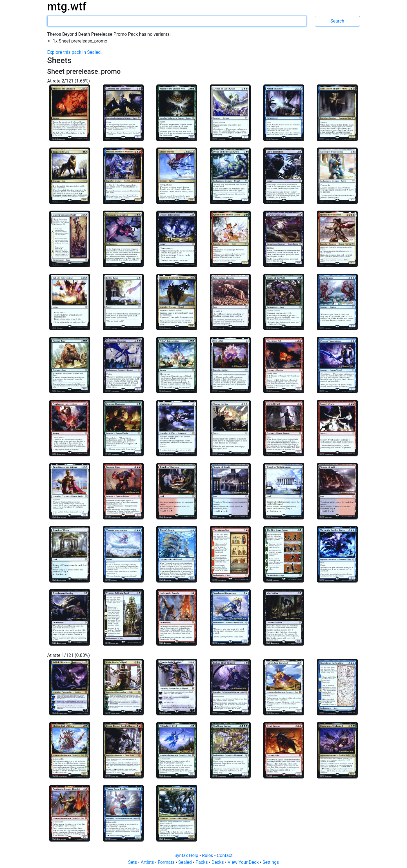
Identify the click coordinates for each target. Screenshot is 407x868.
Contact (225, 855)
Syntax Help (187, 855)
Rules (208, 855)
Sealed (186, 862)
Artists (148, 862)
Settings (271, 862)
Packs (202, 862)
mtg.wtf (67, 7)
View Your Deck (244, 862)
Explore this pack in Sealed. (75, 52)
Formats (167, 862)
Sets (133, 862)
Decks (218, 862)
